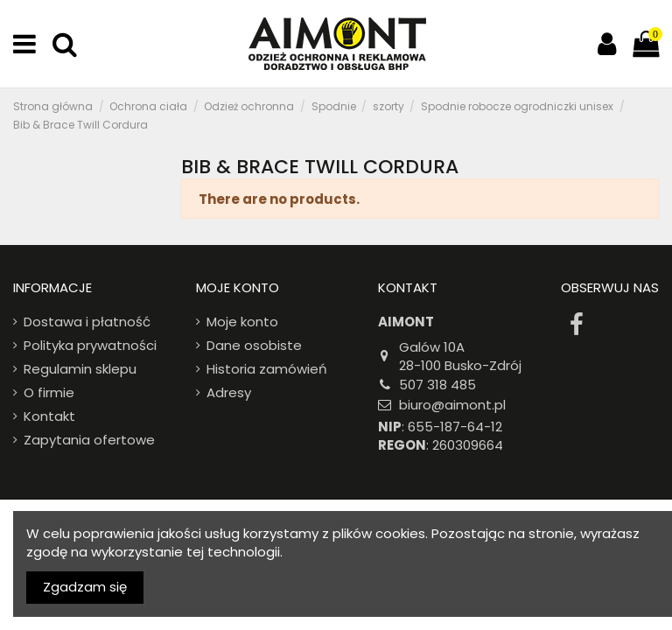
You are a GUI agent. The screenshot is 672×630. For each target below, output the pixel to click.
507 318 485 (437, 385)
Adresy (229, 392)
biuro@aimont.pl (452, 405)
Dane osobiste (254, 345)
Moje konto (242, 322)
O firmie (49, 392)
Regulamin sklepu (80, 369)
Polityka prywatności (90, 345)
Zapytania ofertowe (89, 440)
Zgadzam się (85, 587)
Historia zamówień (267, 369)
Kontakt (49, 416)
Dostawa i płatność (87, 322)
